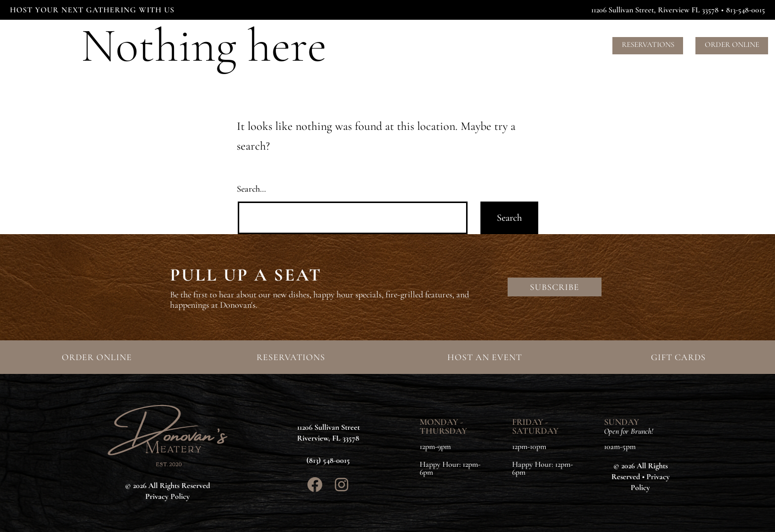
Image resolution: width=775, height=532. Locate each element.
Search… (251, 189)
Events (446, 45)
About (484, 45)
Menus (410, 45)
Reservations (648, 44)
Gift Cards (577, 45)
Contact (526, 45)
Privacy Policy (168, 496)
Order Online (732, 44)
